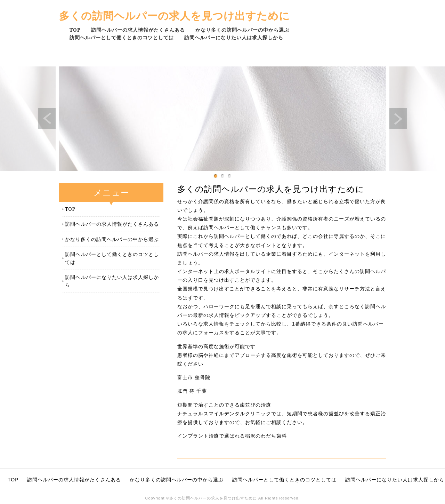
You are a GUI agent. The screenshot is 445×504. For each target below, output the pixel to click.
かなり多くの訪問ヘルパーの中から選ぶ (242, 30)
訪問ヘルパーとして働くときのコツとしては (122, 37)
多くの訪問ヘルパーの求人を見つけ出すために (175, 15)
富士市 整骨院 (194, 377)
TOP (75, 30)
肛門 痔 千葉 (192, 391)
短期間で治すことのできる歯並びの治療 (224, 405)
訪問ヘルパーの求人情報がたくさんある (138, 30)
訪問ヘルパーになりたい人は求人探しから (234, 37)
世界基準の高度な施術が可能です (216, 346)
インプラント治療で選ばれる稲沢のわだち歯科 (232, 436)
